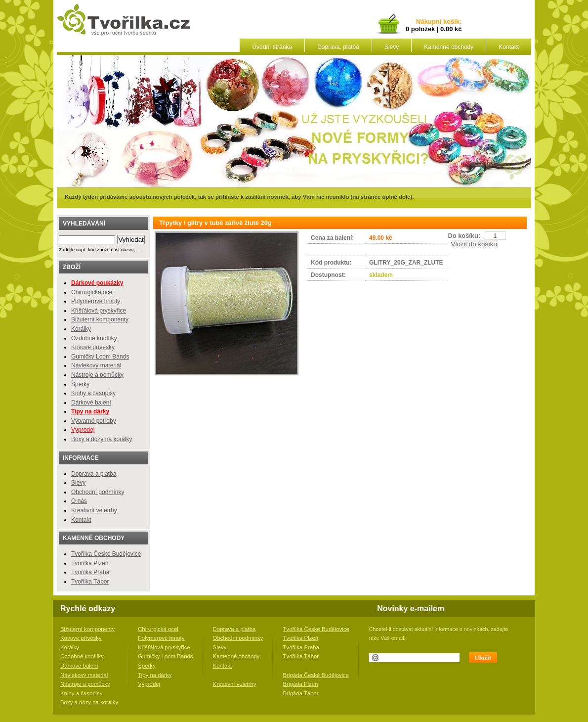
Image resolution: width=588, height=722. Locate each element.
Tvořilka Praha (90, 572)
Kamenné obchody (449, 47)
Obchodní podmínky (98, 492)
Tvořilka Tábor (90, 582)
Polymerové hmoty (96, 301)
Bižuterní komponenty (100, 319)
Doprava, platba (338, 47)
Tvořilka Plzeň (90, 563)
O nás (79, 501)
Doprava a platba (94, 474)
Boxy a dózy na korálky (102, 439)
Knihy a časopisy (93, 393)
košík (450, 22)
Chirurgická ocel (92, 292)
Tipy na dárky (155, 675)
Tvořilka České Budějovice (106, 554)
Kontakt (509, 47)
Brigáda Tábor (301, 693)
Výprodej (83, 430)
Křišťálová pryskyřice (99, 311)
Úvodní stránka (272, 47)
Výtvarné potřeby (94, 421)
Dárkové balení (91, 403)
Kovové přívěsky (93, 347)
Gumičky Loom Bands (100, 357)
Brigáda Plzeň (301, 684)
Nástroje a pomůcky (97, 375)
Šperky (80, 384)
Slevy (392, 47)
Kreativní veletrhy (94, 510)
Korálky (81, 329)
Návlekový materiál (96, 365)
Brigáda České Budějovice (316, 675)
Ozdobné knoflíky (94, 338)
